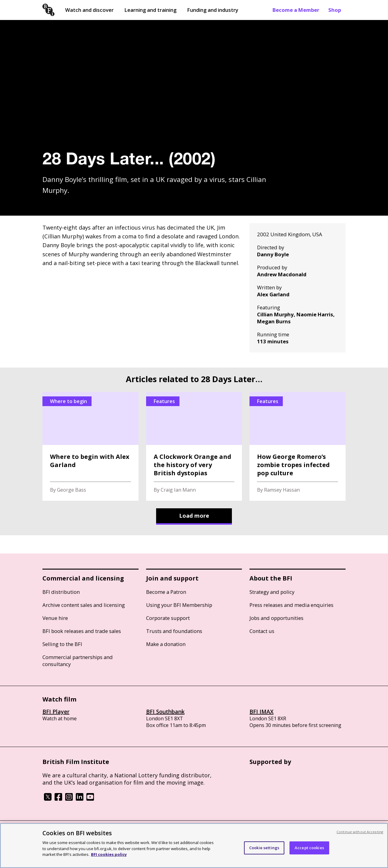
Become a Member (296, 10)
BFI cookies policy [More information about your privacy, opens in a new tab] (109, 854)
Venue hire (55, 618)
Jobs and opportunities (276, 618)
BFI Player (56, 712)
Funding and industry (213, 10)
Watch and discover (89, 10)
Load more (194, 516)
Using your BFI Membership (179, 605)
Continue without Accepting (360, 832)
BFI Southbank (165, 712)
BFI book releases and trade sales (82, 631)
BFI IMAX (261, 712)
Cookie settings (264, 848)
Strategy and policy (272, 592)
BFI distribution (61, 592)
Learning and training (150, 10)
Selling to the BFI (62, 644)
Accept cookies (309, 848)
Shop (335, 10)
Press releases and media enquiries (291, 605)
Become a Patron (166, 592)
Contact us (262, 631)
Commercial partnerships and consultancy (78, 661)
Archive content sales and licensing (84, 605)
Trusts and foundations (174, 631)
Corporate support (168, 618)
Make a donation (166, 644)
